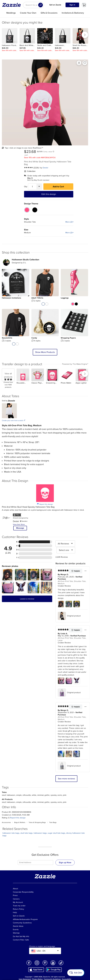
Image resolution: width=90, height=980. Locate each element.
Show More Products (45, 352)
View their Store (19, 524)
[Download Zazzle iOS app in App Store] (36, 969)
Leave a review (27, 599)
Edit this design (49, 194)
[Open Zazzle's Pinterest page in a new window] (45, 965)
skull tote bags (27, 833)
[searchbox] (33, 5)
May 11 (30, 178)
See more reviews (66, 779)
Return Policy (18, 909)
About (15, 889)
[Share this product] (79, 63)
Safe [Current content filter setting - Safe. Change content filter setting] (27, 940)
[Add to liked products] (85, 63)
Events (16, 930)
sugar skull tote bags (56, 833)
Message (20, 528)
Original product (69, 616)
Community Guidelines (22, 923)
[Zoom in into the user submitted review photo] (8, 575)
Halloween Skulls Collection (25, 260)
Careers (16, 899)
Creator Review (64, 586)
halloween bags (40, 833)
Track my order (19, 906)
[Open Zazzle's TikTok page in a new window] (61, 965)
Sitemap (16, 933)
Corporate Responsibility (23, 892)
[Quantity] (32, 187)
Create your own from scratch (14, 420)
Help (15, 912)
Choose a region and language (42, 946)
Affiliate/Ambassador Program (25, 919)
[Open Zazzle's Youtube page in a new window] (53, 965)
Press (15, 895)
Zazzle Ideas (18, 926)
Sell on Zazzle (55, 5)
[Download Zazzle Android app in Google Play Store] (54, 969)
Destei (45, 168)
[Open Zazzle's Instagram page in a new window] (37, 965)
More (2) (69, 222)
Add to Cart (58, 187)
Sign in (72, 5)
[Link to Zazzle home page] (12, 5)
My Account (18, 902)
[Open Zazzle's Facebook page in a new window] (29, 965)
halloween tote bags (11, 833)
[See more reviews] (31, 168)
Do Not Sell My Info (21, 936)
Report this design (45, 504)
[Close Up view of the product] (45, 102)
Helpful (76, 571)
